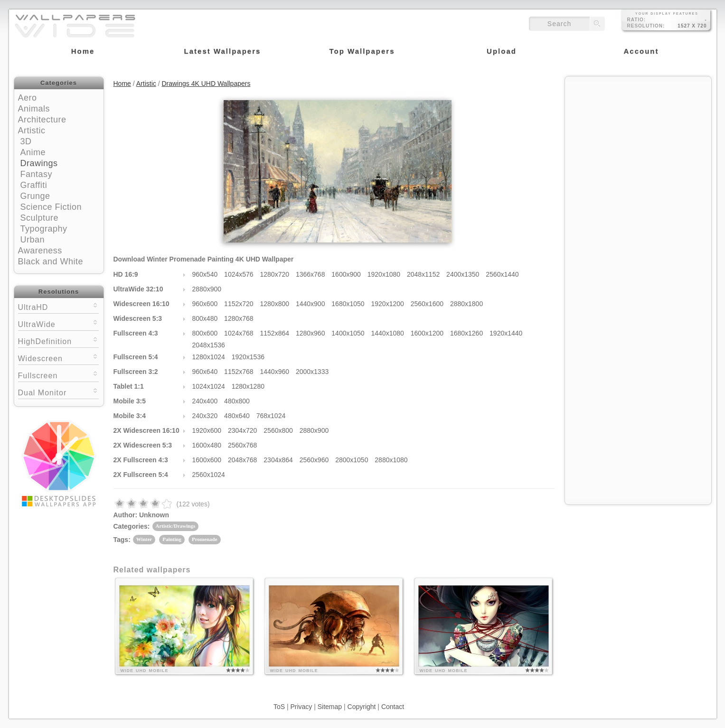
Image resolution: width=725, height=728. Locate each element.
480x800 (237, 401)
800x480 (205, 318)
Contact (393, 707)
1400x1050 (348, 333)
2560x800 (278, 430)
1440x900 (311, 304)
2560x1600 (427, 304)
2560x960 (314, 460)
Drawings (39, 163)
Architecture (42, 120)
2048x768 (243, 460)
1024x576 (239, 274)
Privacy (301, 707)
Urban (33, 240)
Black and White (51, 261)
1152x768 (239, 372)
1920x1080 (384, 274)
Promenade (205, 539)
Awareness (40, 251)
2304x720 (243, 430)
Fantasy (37, 174)
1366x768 (311, 274)
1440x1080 (388, 333)
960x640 (205, 372)
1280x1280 (248, 386)
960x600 (205, 304)
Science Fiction (51, 207)
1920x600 (207, 430)
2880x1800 (466, 304)
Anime (33, 152)
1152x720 (239, 304)
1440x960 (275, 372)
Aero (28, 98)
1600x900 (346, 274)
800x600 (205, 333)
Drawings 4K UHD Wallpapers (206, 84)
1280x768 (239, 318)
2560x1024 (209, 475)
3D (26, 141)
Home (122, 84)
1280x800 (275, 304)
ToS (279, 707)
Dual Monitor (58, 392)
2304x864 (278, 460)
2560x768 (243, 445)
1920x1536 (248, 357)
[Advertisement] (638, 141)
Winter (144, 539)
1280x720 (275, 274)
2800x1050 (352, 460)
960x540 (205, 274)
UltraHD (58, 306)
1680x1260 (466, 333)
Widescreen (58, 358)
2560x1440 (502, 274)
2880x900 (207, 289)
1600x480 (207, 445)
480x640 (237, 416)
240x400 (205, 401)
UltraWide (58, 323)
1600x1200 (427, 333)
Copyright (362, 707)
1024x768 (239, 333)
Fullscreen (58, 375)
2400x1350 (463, 274)
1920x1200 (388, 304)
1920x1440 (506, 333)
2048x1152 (423, 274)
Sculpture (40, 218)
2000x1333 (312, 372)
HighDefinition (58, 341)
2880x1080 (391, 460)
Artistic (32, 131)
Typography (44, 229)
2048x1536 (209, 345)
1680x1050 (348, 304)
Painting (172, 539)
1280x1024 (209, 357)
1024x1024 (209, 386)
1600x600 (207, 460)
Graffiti (34, 185)
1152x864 (275, 333)
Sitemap (330, 707)
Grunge (35, 196)
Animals (34, 109)
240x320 (205, 416)
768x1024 (271, 416)
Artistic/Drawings (176, 526)
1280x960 (311, 333)
